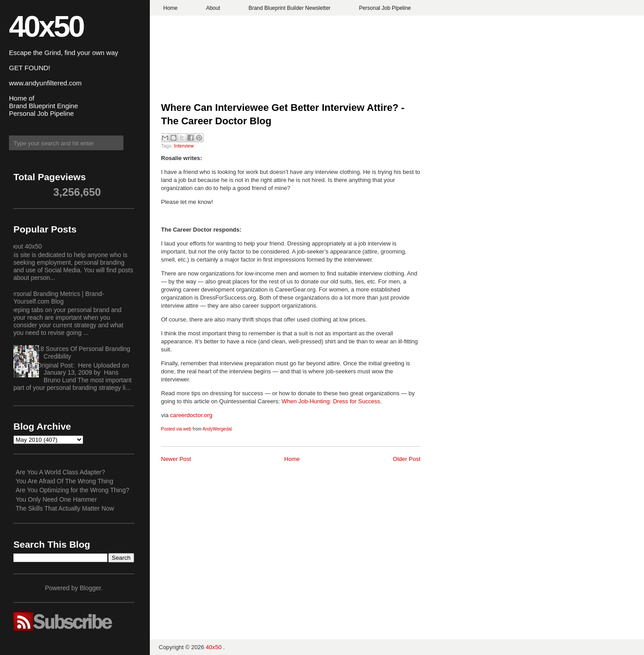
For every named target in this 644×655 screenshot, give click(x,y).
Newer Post (176, 459)
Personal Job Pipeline (385, 8)
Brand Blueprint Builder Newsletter (290, 8)
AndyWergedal (217, 429)
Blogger (90, 588)
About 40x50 (24, 246)
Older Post (407, 459)
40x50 (46, 26)
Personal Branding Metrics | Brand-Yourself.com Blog (55, 298)
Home (170, 8)
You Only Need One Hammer (56, 499)
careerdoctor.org (191, 415)
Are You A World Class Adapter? (60, 472)
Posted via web (176, 429)
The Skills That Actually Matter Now (65, 508)
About (213, 8)
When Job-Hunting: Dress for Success (331, 401)
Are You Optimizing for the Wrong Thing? (72, 490)
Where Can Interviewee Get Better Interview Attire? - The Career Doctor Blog (283, 114)
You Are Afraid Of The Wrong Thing (64, 481)
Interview (184, 146)
